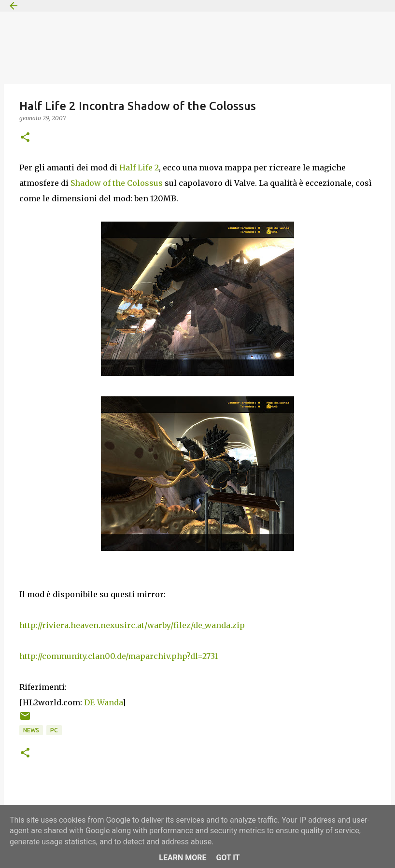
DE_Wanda (103, 702)
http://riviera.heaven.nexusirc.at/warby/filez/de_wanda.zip (132, 625)
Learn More (183, 858)
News (31, 730)
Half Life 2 (139, 168)
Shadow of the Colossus (117, 183)
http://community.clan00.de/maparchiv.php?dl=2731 (119, 656)
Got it (228, 858)
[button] (25, 138)
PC (54, 730)
